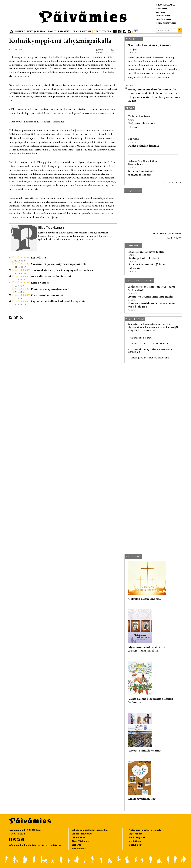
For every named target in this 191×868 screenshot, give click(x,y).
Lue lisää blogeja (171, 183)
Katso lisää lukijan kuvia (167, 233)
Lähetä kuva (174, 238)
